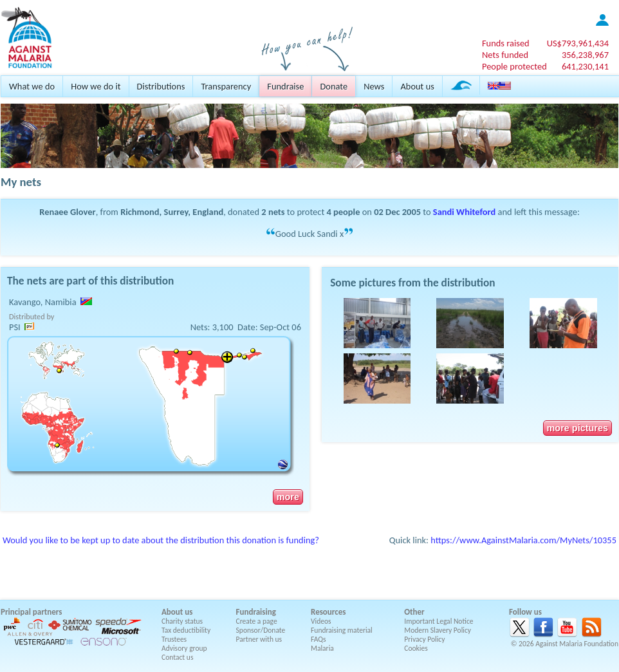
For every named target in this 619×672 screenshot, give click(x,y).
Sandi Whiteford (464, 212)
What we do (32, 86)
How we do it (96, 86)
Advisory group (184, 648)
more (288, 497)
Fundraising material (342, 630)
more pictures (577, 428)
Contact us (177, 657)
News (374, 86)
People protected (514, 66)
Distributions (161, 86)
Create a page (257, 621)
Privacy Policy (424, 639)
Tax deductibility (186, 630)
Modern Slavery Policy (438, 630)
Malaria (322, 648)
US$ (578, 43)
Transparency (226, 86)
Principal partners (31, 612)
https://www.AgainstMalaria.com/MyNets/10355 (523, 540)
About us (417, 86)
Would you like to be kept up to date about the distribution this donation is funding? (161, 540)
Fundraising (256, 612)
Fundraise (285, 86)
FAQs (319, 639)
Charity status (182, 621)
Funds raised (506, 43)
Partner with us (259, 639)
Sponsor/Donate (261, 630)
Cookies (416, 648)
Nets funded (505, 55)
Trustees (174, 639)
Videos (321, 621)
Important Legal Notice (439, 621)
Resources (328, 612)
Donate (334, 86)
